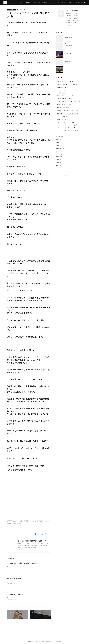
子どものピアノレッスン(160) (14, 520)
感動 (60, 113)
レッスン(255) (46, 522)
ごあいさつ (73, 131)
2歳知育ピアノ (62, 87)
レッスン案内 (43, 3)
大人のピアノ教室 (72, 113)
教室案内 (35, 3)
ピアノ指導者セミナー (65, 99)
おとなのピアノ (63, 110)
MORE (83, 3)
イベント (63, 3)
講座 (74, 122)
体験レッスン (62, 119)
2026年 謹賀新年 (70, 67)
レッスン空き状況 (63, 90)
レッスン (73, 125)
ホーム (28, 3)
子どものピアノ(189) (17, 522)
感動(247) (32, 522)
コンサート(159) (39, 522)
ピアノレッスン (63, 84)
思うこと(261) (26, 522)
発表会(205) (10, 523)
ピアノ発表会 (71, 81)
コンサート (62, 125)
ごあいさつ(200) (17, 523)
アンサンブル (75, 84)
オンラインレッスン (73, 3)
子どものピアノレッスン (11, 10)
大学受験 (60, 81)
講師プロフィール (54, 3)
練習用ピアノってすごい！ (15, 579)
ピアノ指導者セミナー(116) (27, 520)
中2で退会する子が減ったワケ (73, 59)
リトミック (61, 128)
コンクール (61, 131)
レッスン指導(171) (39, 520)
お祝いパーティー (63, 122)
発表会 (72, 128)
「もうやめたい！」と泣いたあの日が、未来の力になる (24, 563)
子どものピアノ (63, 108)
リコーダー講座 (63, 116)
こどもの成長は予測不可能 (15, 594)
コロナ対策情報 (63, 93)
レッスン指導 (62, 102)
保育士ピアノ (75, 102)
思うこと (75, 110)
